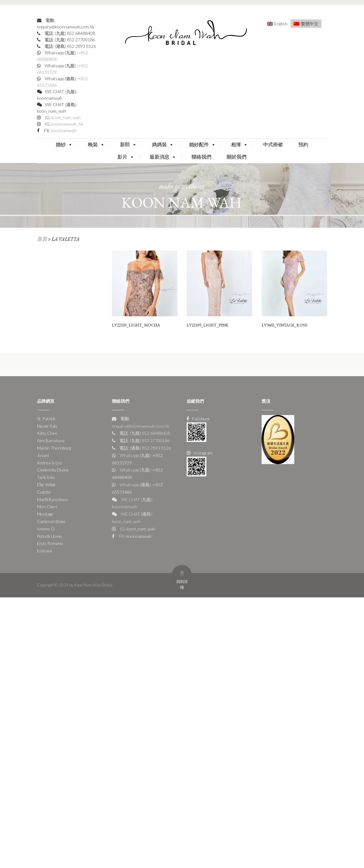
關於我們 (237, 157)
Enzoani (44, 551)
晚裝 (96, 145)
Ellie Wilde (46, 485)
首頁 (42, 239)
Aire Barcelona (51, 440)
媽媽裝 (163, 145)
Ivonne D (46, 529)
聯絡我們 (201, 157)
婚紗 (64, 145)
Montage (45, 514)
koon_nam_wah (66, 117)
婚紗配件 (202, 145)
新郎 (128, 145)
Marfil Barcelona (52, 499)
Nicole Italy (47, 426)
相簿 (239, 145)
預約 (303, 145)
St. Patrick (46, 419)
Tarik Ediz (46, 477)
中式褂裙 (273, 145)
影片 (126, 157)
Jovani (43, 455)
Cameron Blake (51, 521)
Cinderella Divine (53, 470)
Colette (44, 492)
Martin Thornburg (54, 448)
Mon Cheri (47, 507)
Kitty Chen (47, 433)
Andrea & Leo (50, 463)
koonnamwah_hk (67, 124)
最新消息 (163, 157)
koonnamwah (63, 130)
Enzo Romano (50, 543)
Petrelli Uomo (50, 536)
